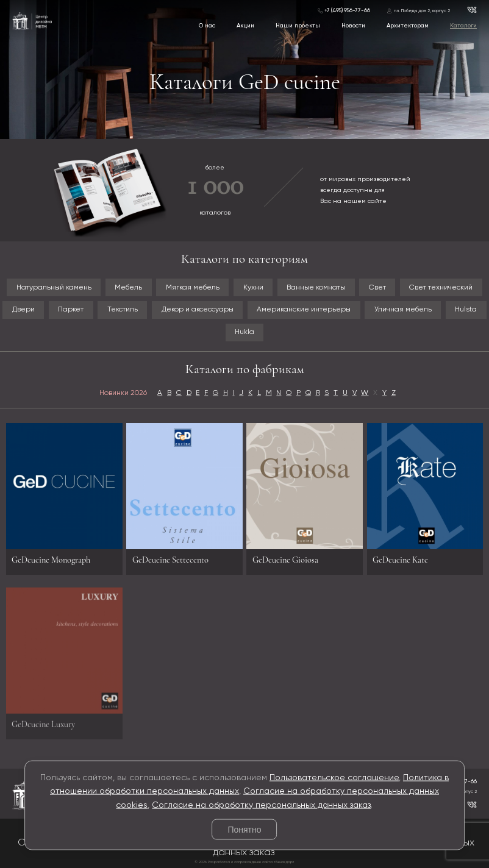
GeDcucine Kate (400, 560)
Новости (353, 26)
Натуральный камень (54, 288)
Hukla (245, 332)
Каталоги (463, 26)
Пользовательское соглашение (334, 777)
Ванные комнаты (316, 288)
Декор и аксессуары (198, 310)
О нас (207, 26)
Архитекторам (408, 26)
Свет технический (441, 288)
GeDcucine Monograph (51, 560)
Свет (377, 288)
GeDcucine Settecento (170, 560)
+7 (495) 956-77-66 (347, 11)
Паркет (71, 310)
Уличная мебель (403, 310)
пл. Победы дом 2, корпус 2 (422, 11)
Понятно (244, 830)
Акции (245, 26)
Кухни (253, 288)
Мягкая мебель (193, 288)
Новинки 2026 (123, 393)
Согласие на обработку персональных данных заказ (261, 805)
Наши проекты (298, 26)
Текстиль (123, 310)
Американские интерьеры (304, 310)
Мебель (128, 288)
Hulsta (466, 310)
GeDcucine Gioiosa (285, 560)
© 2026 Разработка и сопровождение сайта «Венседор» (245, 862)
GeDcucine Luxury (43, 727)
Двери (23, 310)
